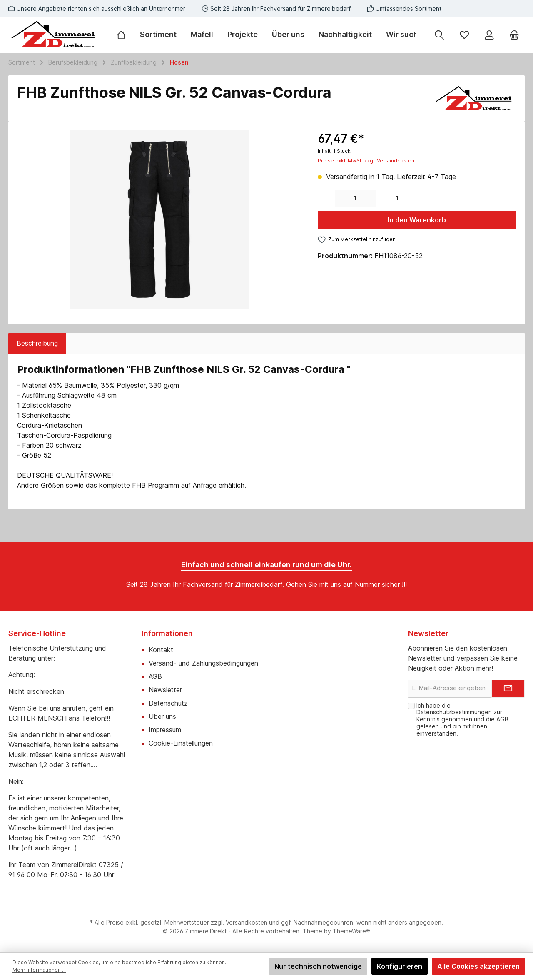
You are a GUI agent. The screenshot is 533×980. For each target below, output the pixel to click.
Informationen (167, 633)
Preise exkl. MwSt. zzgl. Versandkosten (366, 161)
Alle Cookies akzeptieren (478, 966)
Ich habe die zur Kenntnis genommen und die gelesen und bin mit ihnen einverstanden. (462, 719)
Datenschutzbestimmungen (454, 712)
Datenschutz (168, 703)
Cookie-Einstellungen (181, 743)
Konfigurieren (400, 966)
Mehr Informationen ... (39, 970)
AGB (155, 676)
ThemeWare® (351, 931)
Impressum (165, 730)
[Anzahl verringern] (326, 199)
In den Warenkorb (417, 220)
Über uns (162, 716)
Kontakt (161, 650)
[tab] (37, 343)
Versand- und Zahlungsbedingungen (203, 663)
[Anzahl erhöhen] (384, 199)
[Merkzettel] (464, 35)
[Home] (125, 35)
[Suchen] (439, 35)
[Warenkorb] (514, 35)
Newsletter (165, 690)
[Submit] (508, 689)
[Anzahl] (355, 199)
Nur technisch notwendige (318, 966)
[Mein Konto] (489, 35)
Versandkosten (247, 922)
